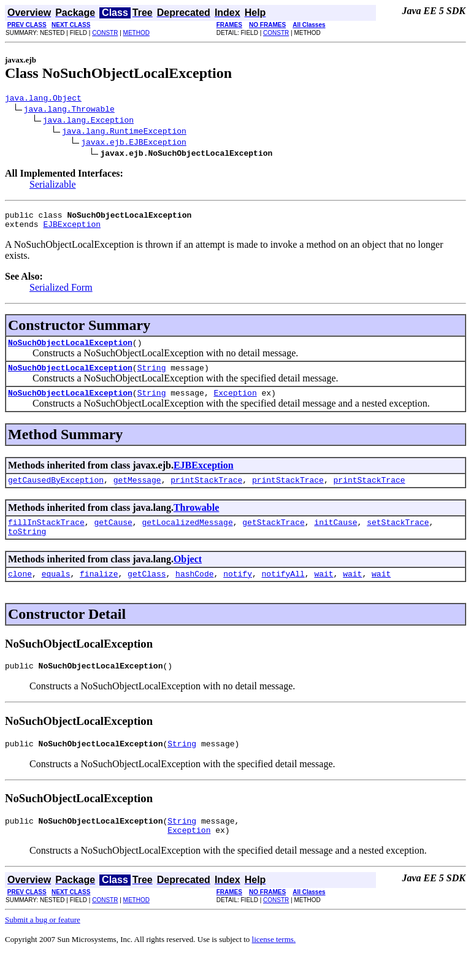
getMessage (137, 492)
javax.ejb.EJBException (134, 144)
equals (56, 592)
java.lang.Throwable (69, 110)
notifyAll (283, 592)
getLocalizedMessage (187, 537)
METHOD (136, 33)
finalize (99, 592)
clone (20, 592)
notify (238, 592)
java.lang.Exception (88, 121)
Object (188, 576)
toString (27, 548)
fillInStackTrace (46, 537)
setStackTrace (398, 537)
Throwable (196, 520)
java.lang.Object (43, 99)
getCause (113, 537)
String (152, 377)
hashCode (194, 592)
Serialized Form (61, 293)
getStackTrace (273, 537)
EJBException (72, 229)
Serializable (53, 186)
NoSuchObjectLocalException (70, 350)
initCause (335, 537)
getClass (147, 592)
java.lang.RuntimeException (124, 132)
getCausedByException (56, 492)
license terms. (274, 965)
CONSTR (105, 33)
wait (324, 592)
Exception (235, 404)
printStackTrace (206, 492)
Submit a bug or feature (43, 945)
